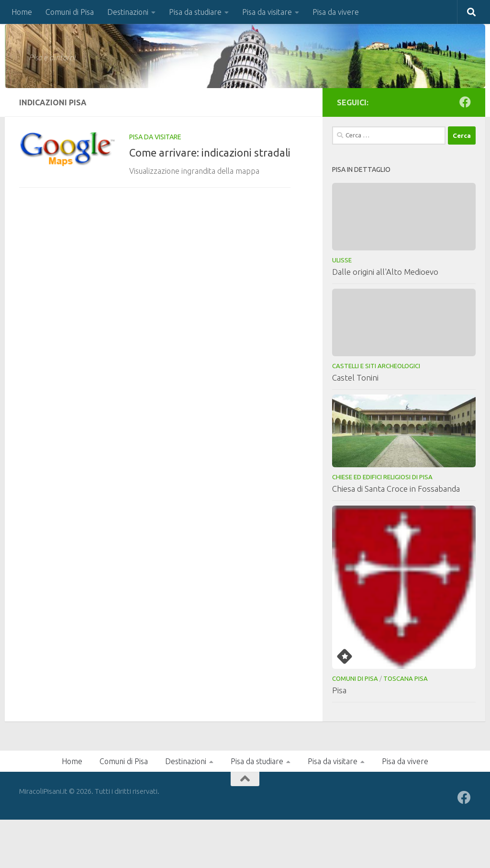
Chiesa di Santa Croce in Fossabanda (396, 489)
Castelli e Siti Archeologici (376, 366)
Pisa (339, 690)
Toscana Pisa (406, 678)
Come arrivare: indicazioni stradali (210, 152)
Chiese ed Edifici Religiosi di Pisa (382, 477)
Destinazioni (128, 12)
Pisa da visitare (267, 12)
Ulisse (342, 260)
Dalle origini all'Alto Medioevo (385, 272)
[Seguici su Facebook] (465, 102)
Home (22, 12)
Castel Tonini (355, 378)
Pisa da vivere (336, 12)
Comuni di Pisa (70, 12)
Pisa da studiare (195, 12)
